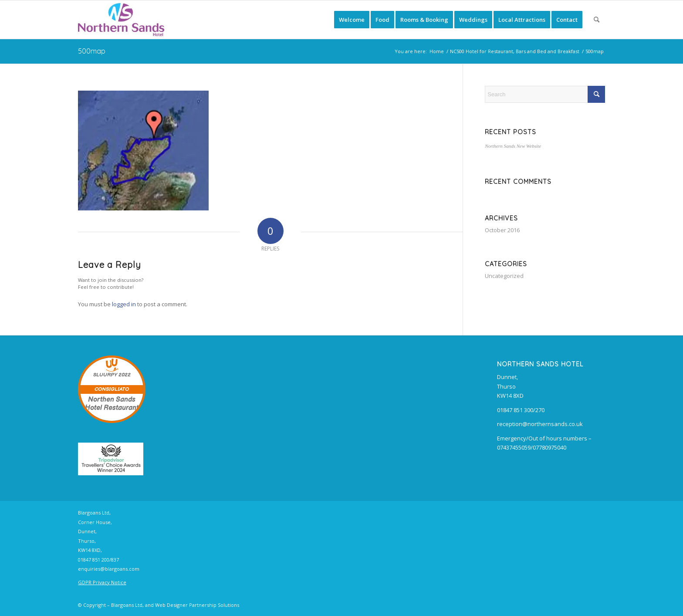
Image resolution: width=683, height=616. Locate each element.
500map (92, 51)
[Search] (597, 20)
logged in (124, 304)
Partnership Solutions (214, 605)
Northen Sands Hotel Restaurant (112, 404)
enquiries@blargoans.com (109, 569)
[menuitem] (352, 20)
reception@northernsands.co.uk (540, 424)
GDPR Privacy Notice (102, 582)
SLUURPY (105, 375)
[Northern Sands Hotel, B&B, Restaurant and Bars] (121, 20)
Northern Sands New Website (513, 146)
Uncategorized (504, 276)
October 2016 (502, 230)
